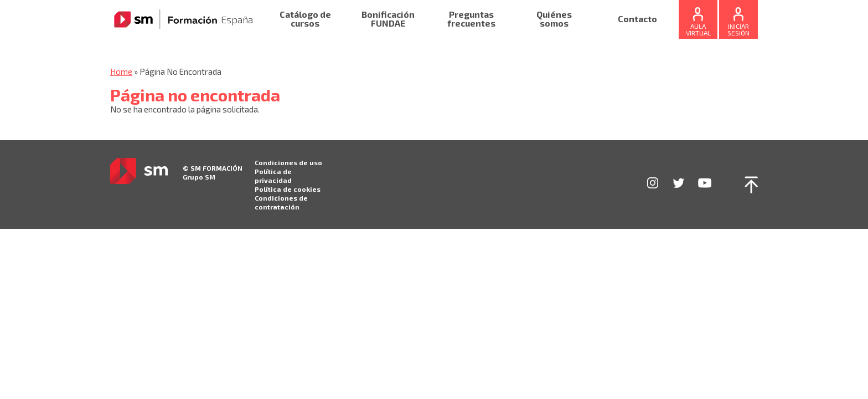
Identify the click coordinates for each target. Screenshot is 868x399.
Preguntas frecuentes (471, 19)
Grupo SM (199, 177)
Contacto (637, 19)
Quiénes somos (554, 19)
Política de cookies (288, 189)
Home (121, 71)
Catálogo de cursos (305, 19)
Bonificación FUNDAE (388, 19)
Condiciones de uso (288, 162)
